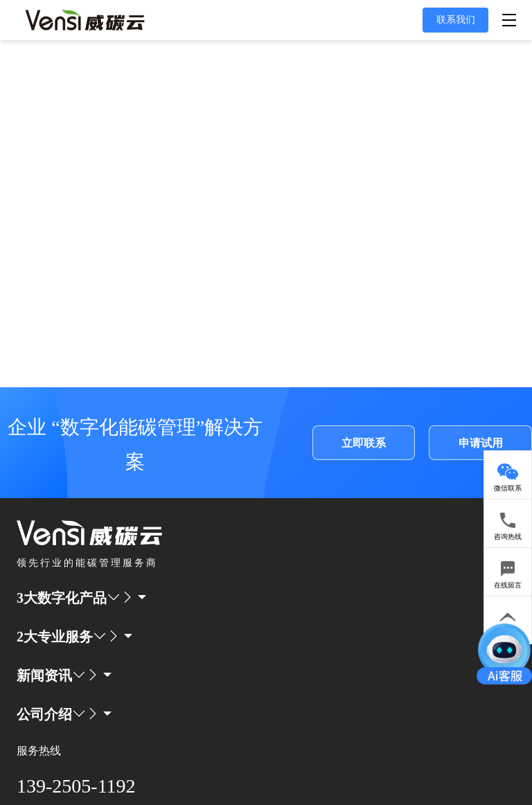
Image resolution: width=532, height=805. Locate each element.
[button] (52, 598)
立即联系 (364, 443)
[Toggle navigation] (512, 20)
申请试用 (481, 443)
